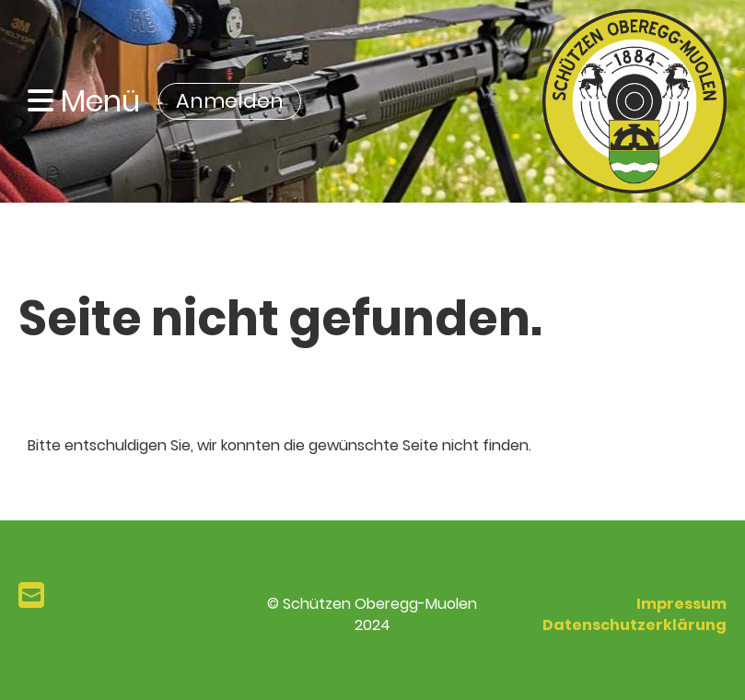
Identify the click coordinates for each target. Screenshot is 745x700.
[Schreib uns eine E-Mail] (31, 595)
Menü (84, 101)
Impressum (681, 604)
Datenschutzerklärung (634, 625)
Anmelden (230, 101)
